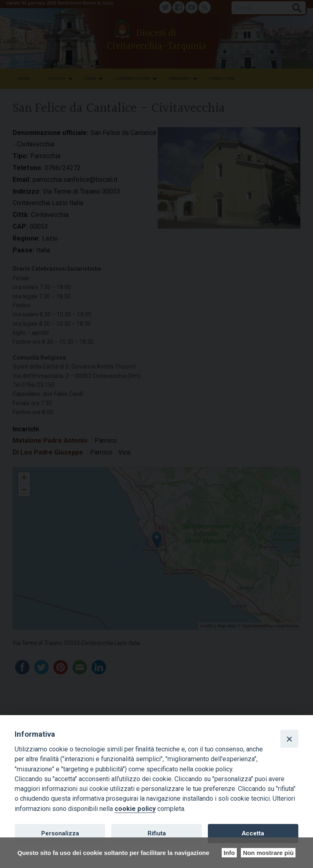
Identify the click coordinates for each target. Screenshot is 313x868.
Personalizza (60, 833)
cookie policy (135, 809)
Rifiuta (157, 833)
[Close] (289, 739)
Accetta (253, 833)
